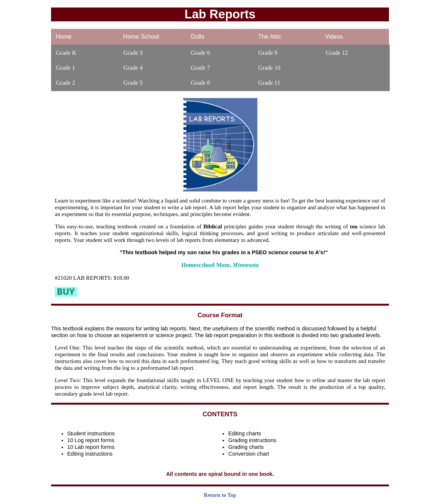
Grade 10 (269, 68)
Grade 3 (133, 53)
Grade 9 (268, 53)
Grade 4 (133, 68)
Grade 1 (66, 68)
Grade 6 (200, 53)
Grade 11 (269, 83)
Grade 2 (66, 83)
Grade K (66, 53)
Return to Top (220, 495)
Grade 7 (200, 68)
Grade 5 (133, 83)
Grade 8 (200, 83)
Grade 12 (337, 53)
